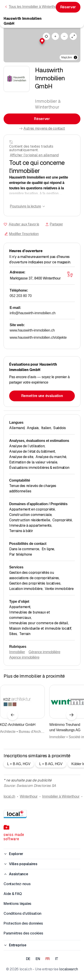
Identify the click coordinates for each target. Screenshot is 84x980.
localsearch (68, 969)
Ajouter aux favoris (24, 224)
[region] (42, 45)
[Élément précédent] (13, 715)
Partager (54, 224)
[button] (42, 41)
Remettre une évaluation (42, 396)
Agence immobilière (24, 657)
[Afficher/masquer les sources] (75, 57)
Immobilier (17, 652)
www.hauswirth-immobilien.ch (32, 330)
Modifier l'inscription (22, 234)
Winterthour (29, 796)
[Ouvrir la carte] (70, 274)
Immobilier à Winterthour (61, 796)
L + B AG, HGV (19, 764)
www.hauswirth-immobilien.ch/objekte (38, 337)
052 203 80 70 (21, 296)
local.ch (9, 796)
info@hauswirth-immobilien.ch (33, 313)
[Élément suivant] (71, 715)
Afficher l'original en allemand (34, 155)
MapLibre (67, 57)
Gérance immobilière (45, 652)
